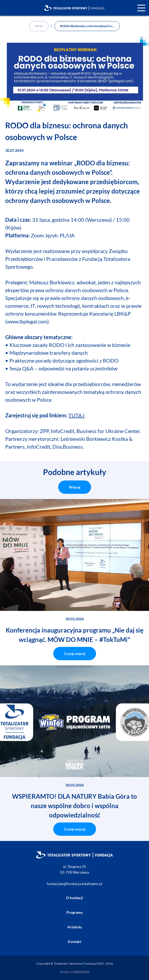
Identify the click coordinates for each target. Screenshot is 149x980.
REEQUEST (82, 972)
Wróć (39, 26)
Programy (75, 912)
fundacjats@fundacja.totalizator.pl (74, 884)
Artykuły (75, 927)
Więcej (75, 487)
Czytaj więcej (75, 654)
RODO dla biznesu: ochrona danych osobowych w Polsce (90, 26)
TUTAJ (76, 415)
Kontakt (74, 942)
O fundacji (74, 898)
